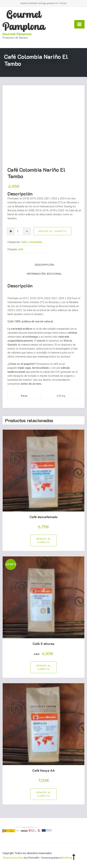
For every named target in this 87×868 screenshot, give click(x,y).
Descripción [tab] (44, 265)
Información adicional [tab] (44, 274)
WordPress (67, 858)
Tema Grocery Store (13, 858)
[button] (43, 540)
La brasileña (35, 242)
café (21, 249)
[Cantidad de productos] (19, 231)
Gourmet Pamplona (17, 34)
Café (24, 242)
